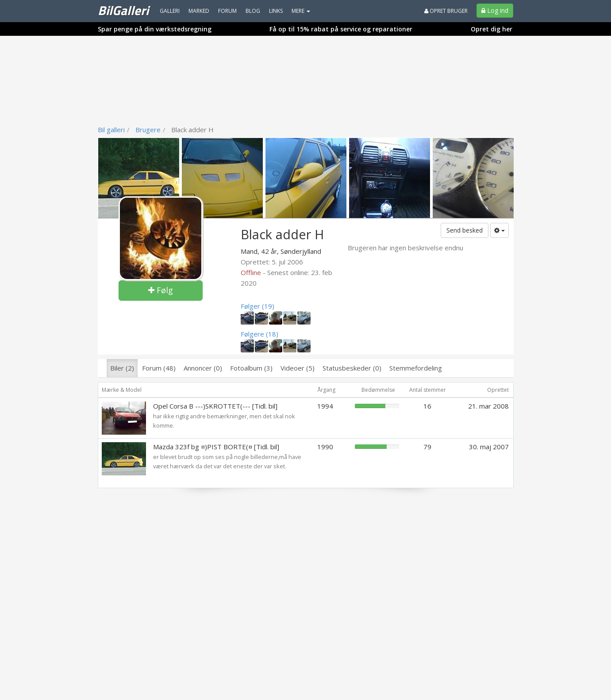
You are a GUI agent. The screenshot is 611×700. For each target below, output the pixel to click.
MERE (301, 11)
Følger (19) (257, 306)
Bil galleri (111, 130)
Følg (161, 290)
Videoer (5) (298, 368)
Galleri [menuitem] (170, 11)
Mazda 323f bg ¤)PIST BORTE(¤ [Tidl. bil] (216, 447)
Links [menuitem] (276, 11)
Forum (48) (159, 368)
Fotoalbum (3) (251, 368)
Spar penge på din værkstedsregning (155, 29)
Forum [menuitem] (227, 11)
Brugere (148, 130)
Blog (253, 11)
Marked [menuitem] (199, 11)
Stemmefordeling (416, 368)
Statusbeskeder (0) (352, 368)
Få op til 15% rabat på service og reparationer (341, 29)
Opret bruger (446, 11)
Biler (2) (122, 368)
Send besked (465, 230)
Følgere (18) (259, 334)
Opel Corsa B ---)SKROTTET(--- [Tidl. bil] (215, 406)
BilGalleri (123, 10)
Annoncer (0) (203, 368)
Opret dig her (492, 29)
